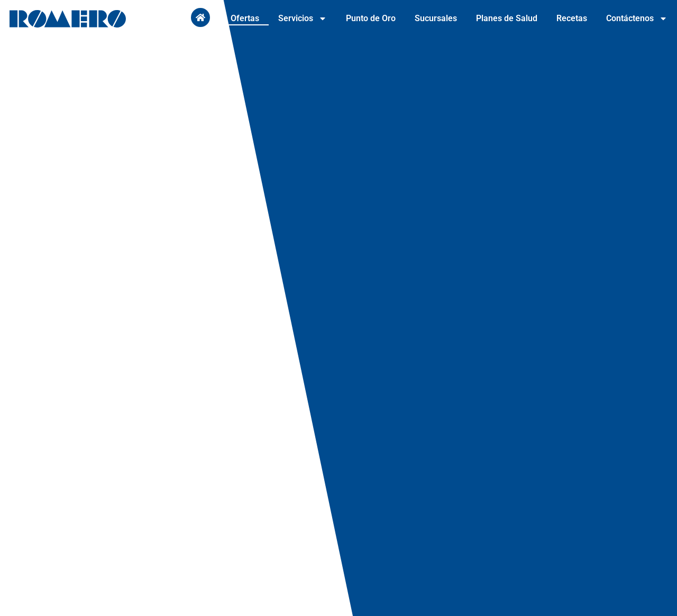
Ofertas (245, 18)
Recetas (572, 18)
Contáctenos (637, 19)
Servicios (303, 19)
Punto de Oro (371, 18)
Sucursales (436, 18)
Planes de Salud (507, 18)
